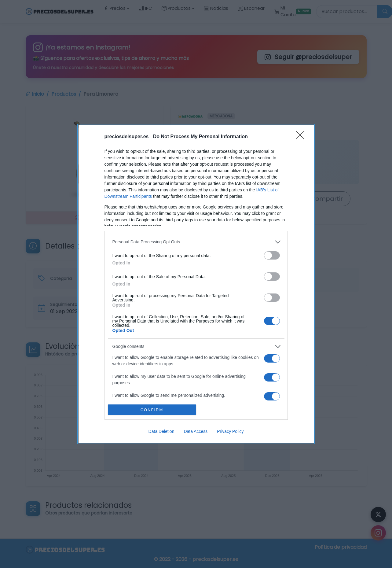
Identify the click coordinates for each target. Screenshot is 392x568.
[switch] (272, 255)
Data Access (196, 431)
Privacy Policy (230, 431)
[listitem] (196, 242)
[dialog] (196, 284)
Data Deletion (161, 431)
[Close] (302, 137)
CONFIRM (152, 410)
